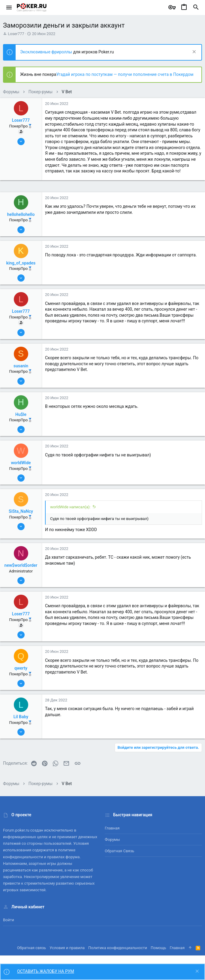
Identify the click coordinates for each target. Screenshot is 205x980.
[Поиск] (196, 7)
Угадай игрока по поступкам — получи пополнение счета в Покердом (125, 74)
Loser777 (16, 34)
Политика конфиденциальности (118, 948)
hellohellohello (21, 214)
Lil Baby (21, 717)
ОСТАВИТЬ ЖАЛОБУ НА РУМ (46, 971)
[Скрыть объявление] (193, 52)
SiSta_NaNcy (21, 511)
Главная (112, 828)
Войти (9, 920)
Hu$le (21, 414)
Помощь (158, 948)
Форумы (112, 840)
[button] (9, 7)
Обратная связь (119, 851)
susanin (21, 366)
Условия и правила (67, 948)
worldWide (21, 463)
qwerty (21, 668)
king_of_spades (21, 263)
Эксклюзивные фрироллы (47, 52)
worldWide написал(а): (70, 507)
